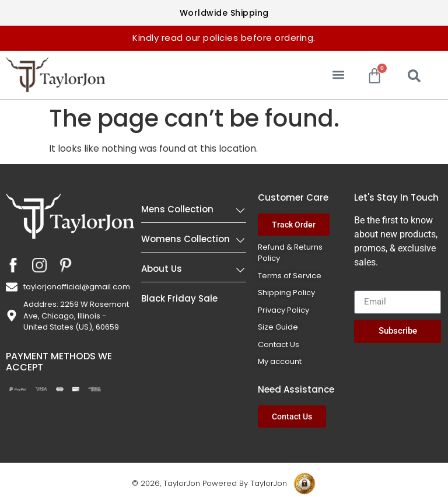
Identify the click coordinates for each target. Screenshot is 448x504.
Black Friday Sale (179, 298)
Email (366, 286)
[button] (339, 75)
